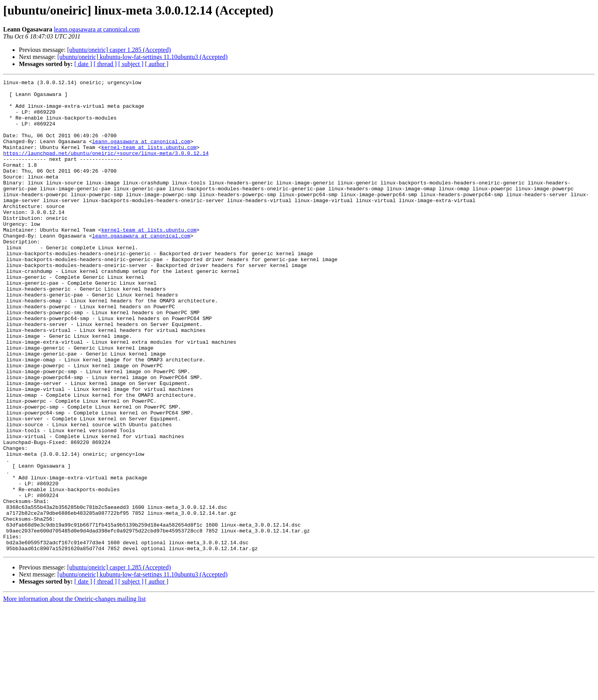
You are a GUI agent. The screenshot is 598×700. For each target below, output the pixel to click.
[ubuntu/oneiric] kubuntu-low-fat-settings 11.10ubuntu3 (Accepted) (143, 57)
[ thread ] (105, 64)
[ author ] (157, 64)
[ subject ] (131, 64)
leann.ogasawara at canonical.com (97, 29)
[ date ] (83, 64)
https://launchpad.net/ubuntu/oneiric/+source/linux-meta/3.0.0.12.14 (106, 168)
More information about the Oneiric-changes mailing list (75, 693)
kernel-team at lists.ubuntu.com (149, 161)
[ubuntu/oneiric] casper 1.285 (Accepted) (119, 50)
